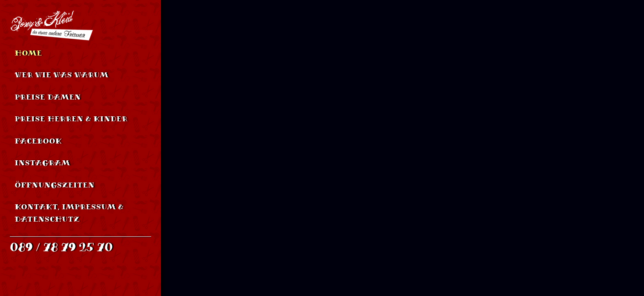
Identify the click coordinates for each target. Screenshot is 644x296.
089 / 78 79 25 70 (61, 247)
